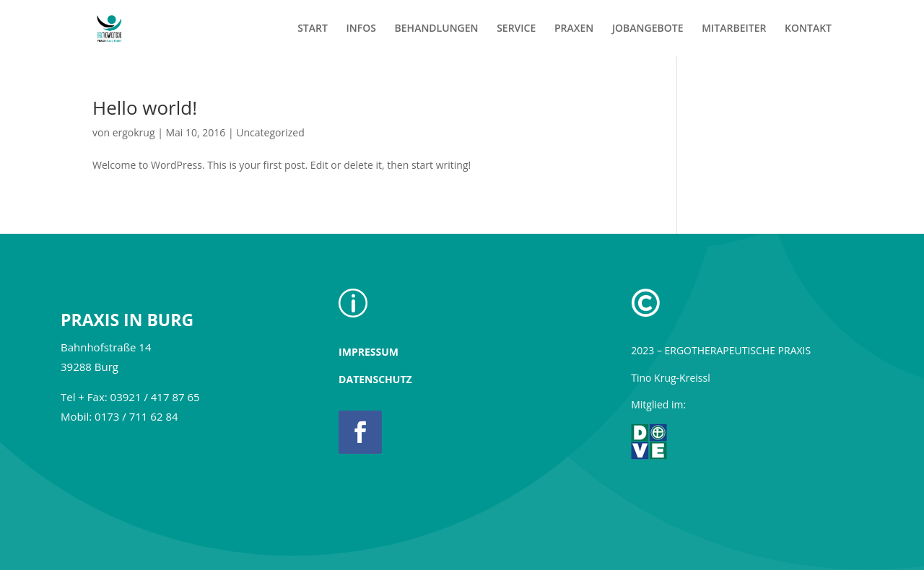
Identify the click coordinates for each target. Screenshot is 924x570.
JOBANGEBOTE (648, 29)
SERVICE (516, 29)
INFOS (361, 29)
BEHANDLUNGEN (437, 29)
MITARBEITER (734, 29)
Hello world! (145, 108)
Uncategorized (270, 132)
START (313, 29)
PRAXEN (574, 29)
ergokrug (134, 132)
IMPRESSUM (369, 352)
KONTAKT (808, 29)
